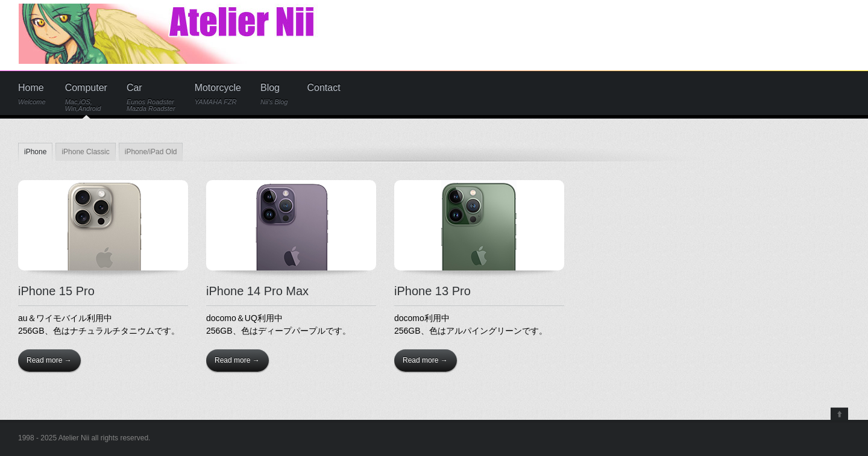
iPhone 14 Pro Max (257, 291)
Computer (86, 98)
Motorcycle (218, 94)
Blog (274, 94)
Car (151, 98)
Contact (324, 88)
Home (32, 94)
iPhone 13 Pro (432, 291)
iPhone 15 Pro (56, 291)
